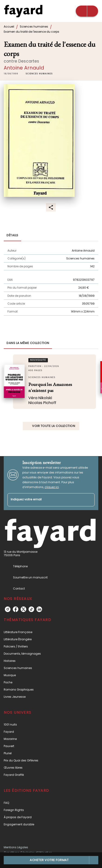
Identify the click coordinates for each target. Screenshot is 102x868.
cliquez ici (52, 487)
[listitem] (8, 609)
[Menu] (87, 11)
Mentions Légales (16, 847)
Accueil (9, 27)
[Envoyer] (89, 500)
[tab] (12, 236)
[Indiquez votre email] (45, 500)
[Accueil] (23, 11)
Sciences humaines (34, 27)
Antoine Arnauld (24, 68)
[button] (39, 74)
